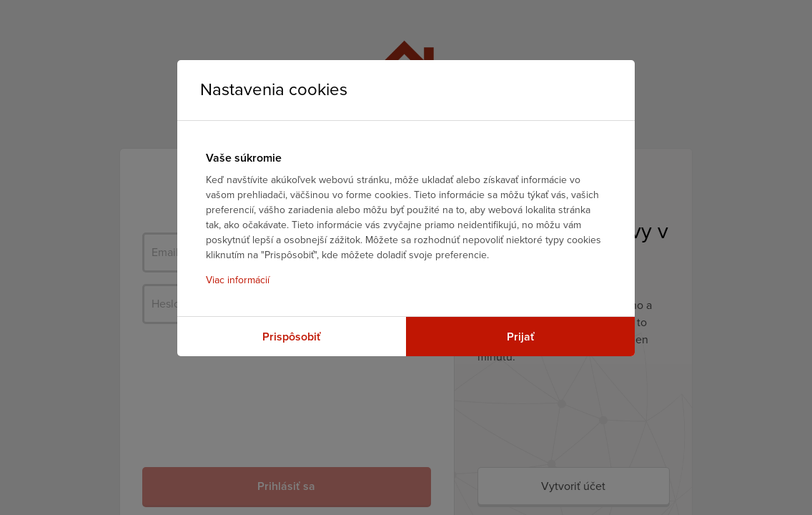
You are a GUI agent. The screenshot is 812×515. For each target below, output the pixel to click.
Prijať (521, 337)
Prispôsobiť (292, 337)
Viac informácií (238, 280)
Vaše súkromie (244, 158)
